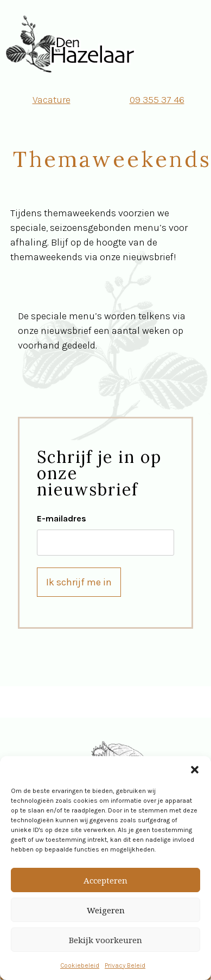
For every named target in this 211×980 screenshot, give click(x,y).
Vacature (52, 100)
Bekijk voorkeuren (105, 940)
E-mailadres (62, 518)
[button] (195, 770)
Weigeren (106, 910)
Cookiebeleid (80, 965)
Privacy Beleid (125, 965)
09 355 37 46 (157, 100)
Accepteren (105, 880)
